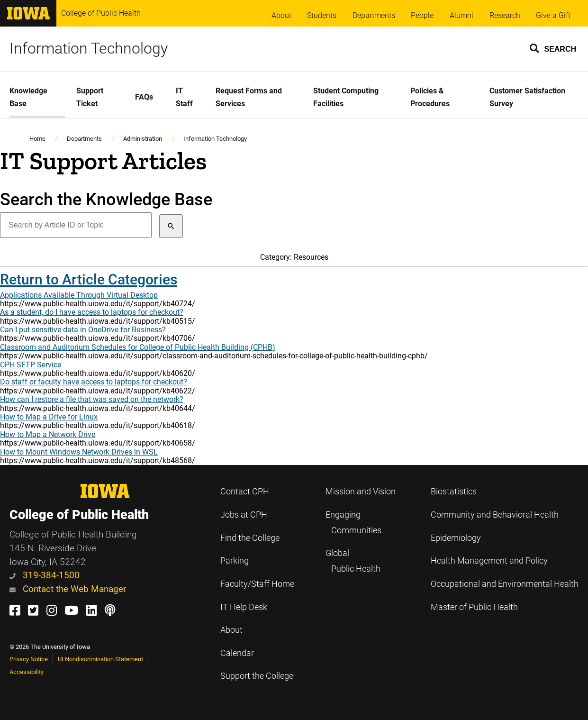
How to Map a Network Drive (48, 434)
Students (322, 15)
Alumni (461, 15)
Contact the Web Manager (68, 589)
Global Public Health (353, 561)
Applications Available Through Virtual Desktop (79, 295)
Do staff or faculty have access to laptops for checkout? (94, 382)
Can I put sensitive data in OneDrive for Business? (83, 330)
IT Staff (184, 97)
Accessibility (27, 672)
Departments (374, 15)
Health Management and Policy (489, 561)
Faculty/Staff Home (257, 584)
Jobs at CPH (244, 515)
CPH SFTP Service (31, 365)
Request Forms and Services (249, 97)
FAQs (144, 97)
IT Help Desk (244, 607)
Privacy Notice (29, 659)
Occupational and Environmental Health (505, 584)
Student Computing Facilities (346, 97)
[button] (553, 48)
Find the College (250, 538)
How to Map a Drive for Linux (49, 417)
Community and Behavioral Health (495, 515)
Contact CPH (245, 492)
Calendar (237, 653)
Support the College (257, 676)
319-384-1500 (45, 575)
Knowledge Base (28, 97)
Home (37, 139)
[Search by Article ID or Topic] (76, 225)
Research (505, 15)
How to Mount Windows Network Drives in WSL (79, 452)
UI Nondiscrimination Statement (100, 659)
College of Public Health (101, 13)
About (281, 15)
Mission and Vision (361, 492)
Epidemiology (456, 538)
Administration (143, 139)
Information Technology (89, 48)
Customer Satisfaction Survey (527, 97)
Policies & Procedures (430, 97)
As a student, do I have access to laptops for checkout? (92, 312)
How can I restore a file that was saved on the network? (92, 399)
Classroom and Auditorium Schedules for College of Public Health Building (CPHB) (138, 347)
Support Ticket (90, 97)
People (422, 15)
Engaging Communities (353, 523)
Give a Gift (553, 15)
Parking (235, 561)
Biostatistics (454, 492)
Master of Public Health (474, 607)
